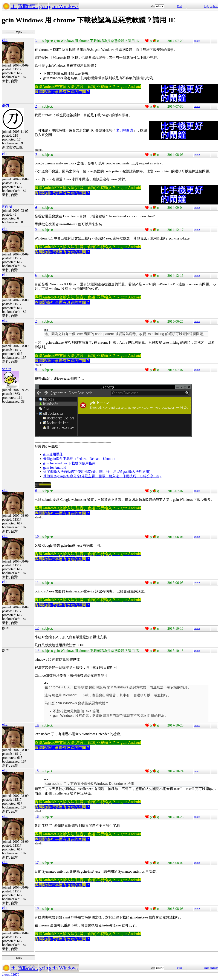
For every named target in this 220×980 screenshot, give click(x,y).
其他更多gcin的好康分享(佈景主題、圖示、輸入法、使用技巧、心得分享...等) (102, 476)
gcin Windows (64, 6)
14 (37, 725)
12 (37, 628)
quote (197, 41)
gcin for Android (55, 468)
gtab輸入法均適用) (136, 472)
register (214, 6)
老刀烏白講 (125, 130)
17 (37, 862)
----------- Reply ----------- (18, 32)
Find (180, 6)
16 (37, 817)
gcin (44, 6)
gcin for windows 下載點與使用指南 (69, 463)
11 (37, 582)
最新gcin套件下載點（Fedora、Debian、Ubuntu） (80, 459)
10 (37, 536)
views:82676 (11, 975)
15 (37, 771)
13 (37, 650)
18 (37, 908)
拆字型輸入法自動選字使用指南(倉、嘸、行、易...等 (83, 472)
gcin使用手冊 (53, 454)
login (207, 6)
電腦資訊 (28, 6)
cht (14, 6)
